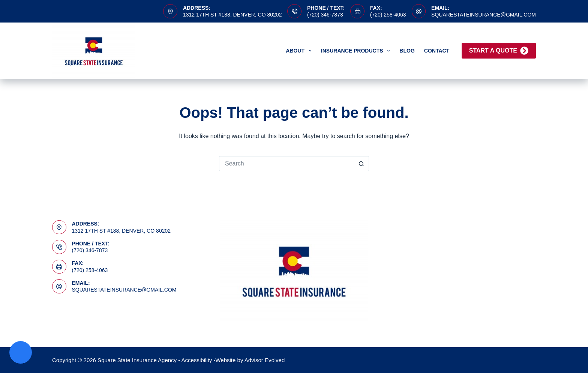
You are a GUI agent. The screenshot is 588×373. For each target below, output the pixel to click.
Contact (437, 51)
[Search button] (361, 164)
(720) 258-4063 (388, 15)
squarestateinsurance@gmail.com (484, 15)
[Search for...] (286, 164)
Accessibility (197, 360)
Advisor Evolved (265, 360)
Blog (407, 51)
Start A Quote (499, 51)
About (300, 51)
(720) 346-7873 (325, 15)
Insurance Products (357, 51)
